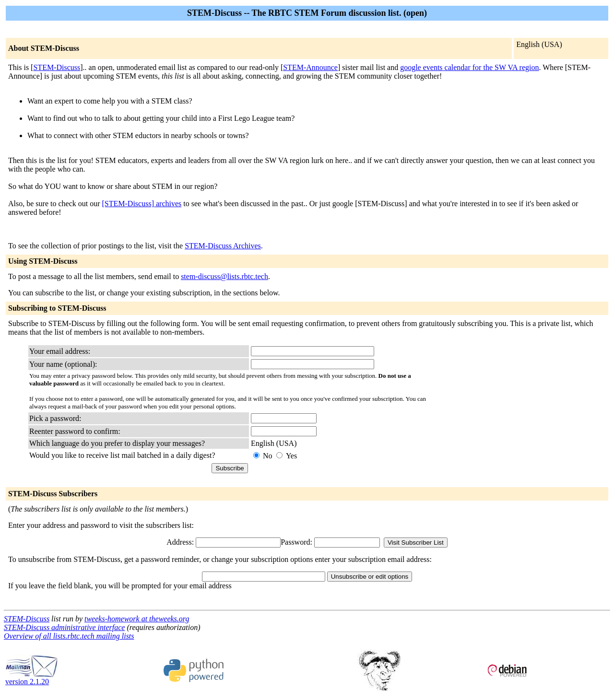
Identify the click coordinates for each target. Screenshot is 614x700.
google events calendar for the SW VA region (469, 67)
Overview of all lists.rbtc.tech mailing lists (69, 636)
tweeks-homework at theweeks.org (137, 619)
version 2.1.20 (32, 678)
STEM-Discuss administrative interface (64, 627)
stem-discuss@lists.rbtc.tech (224, 276)
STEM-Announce (310, 67)
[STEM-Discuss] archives (142, 204)
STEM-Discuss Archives (223, 246)
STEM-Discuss (57, 67)
